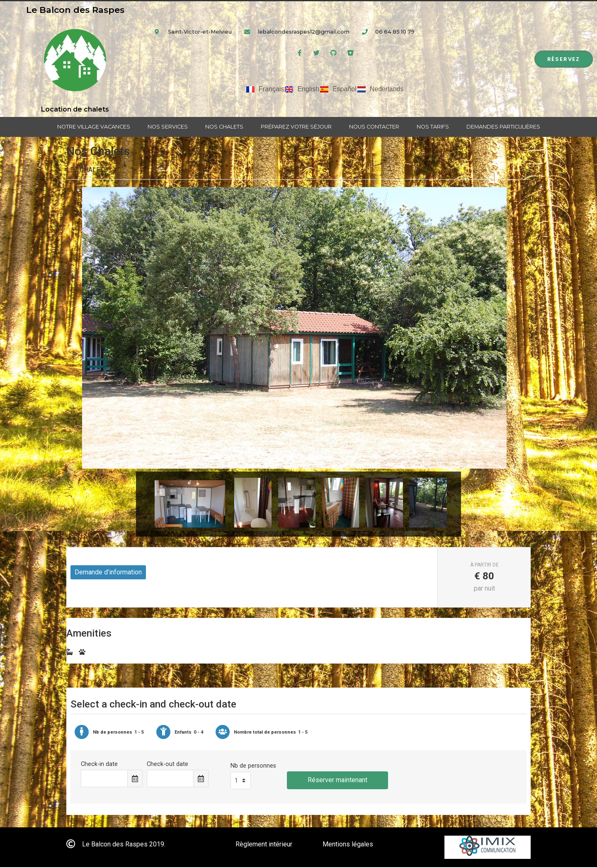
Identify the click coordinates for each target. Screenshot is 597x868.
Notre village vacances (94, 127)
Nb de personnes (253, 767)
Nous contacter (374, 127)
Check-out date (167, 765)
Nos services (168, 127)
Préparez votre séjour (296, 127)
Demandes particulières (503, 127)
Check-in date (99, 765)
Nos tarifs (433, 127)
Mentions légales (348, 845)
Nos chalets (224, 127)
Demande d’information (108, 573)
